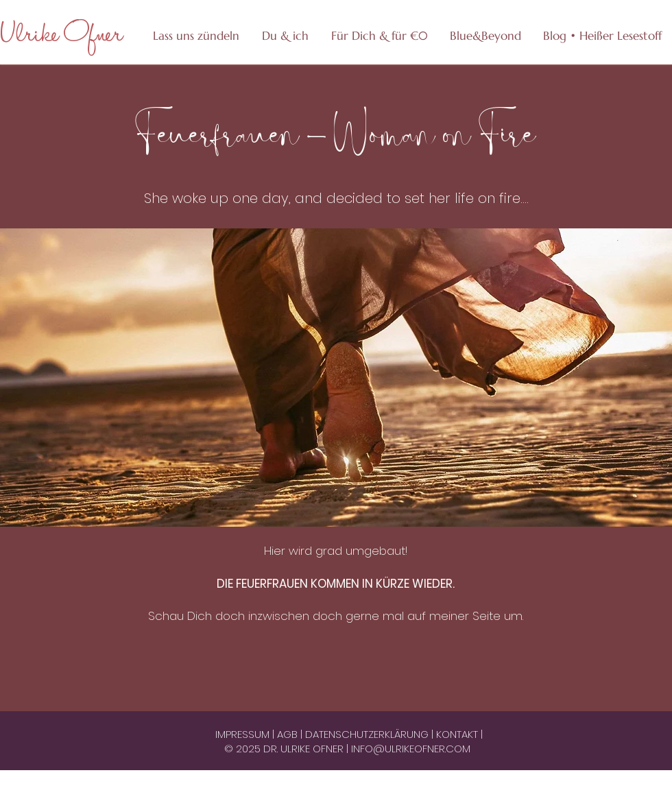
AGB (289, 734)
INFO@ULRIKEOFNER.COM (411, 749)
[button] (379, 36)
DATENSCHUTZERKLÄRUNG (368, 734)
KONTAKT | (459, 734)
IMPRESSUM (244, 734)
